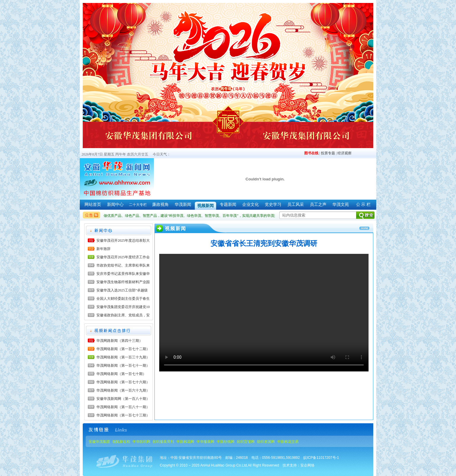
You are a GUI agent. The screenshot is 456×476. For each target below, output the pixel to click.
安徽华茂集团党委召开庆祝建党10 (123, 307)
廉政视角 (160, 205)
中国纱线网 (226, 442)
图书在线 (311, 153)
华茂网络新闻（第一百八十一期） (123, 407)
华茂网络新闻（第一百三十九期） (123, 357)
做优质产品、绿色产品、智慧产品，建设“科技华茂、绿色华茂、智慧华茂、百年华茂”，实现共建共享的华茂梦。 (195, 216)
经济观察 (345, 153)
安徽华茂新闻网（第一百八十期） (123, 399)
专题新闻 (228, 205)
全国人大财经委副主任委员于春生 (123, 299)
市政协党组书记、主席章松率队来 (123, 265)
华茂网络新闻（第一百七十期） (121, 374)
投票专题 (328, 153)
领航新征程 (121, 442)
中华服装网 (205, 442)
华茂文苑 (341, 205)
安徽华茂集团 (99, 442)
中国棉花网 (185, 442)
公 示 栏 (363, 205)
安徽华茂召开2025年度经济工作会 (123, 257)
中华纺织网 (141, 442)
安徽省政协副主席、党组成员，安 (123, 315)
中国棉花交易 (288, 442)
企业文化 (251, 205)
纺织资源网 (266, 442)
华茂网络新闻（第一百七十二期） (123, 349)
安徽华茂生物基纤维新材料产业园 (123, 282)
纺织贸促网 (246, 442)
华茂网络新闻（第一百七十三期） (123, 415)
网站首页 (93, 205)
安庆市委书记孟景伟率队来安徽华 (123, 274)
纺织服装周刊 (163, 442)
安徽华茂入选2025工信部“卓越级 (122, 290)
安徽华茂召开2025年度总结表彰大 (123, 241)
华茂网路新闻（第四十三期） (119, 341)
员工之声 (318, 205)
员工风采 (296, 205)
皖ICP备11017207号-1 (321, 458)
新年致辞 (103, 249)
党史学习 (273, 205)
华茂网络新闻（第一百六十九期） (123, 390)
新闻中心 (115, 205)
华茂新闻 (183, 205)
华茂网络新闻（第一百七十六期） (123, 382)
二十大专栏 (138, 205)
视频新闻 (205, 206)
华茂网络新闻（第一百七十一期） (123, 366)
